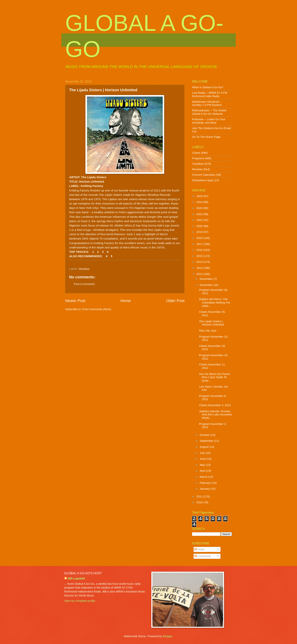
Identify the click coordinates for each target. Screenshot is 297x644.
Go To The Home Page (206, 137)
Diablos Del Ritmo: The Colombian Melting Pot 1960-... (215, 302)
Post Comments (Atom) (97, 309)
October (205, 435)
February (206, 483)
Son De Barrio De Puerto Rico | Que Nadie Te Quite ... (215, 377)
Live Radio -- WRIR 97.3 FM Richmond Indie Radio (210, 94)
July (202, 453)
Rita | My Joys (208, 331)
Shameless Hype (203, 180)
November (206, 285)
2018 (200, 238)
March (204, 477)
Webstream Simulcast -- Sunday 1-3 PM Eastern (207, 103)
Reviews (84, 269)
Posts (199, 549)
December (206, 279)
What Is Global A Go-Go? (208, 87)
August (204, 447)
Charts (196, 153)
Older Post (175, 301)
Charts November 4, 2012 (215, 405)
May (203, 465)
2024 (200, 202)
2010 (200, 502)
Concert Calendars (204, 175)
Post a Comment (84, 284)
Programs (198, 158)
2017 (200, 244)
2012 (200, 274)
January (205, 489)
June (203, 459)
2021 (200, 220)
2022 (200, 214)
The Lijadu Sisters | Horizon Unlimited (211, 323)
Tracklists (198, 164)
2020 (200, 226)
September (207, 441)
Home (126, 301)
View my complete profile (80, 601)
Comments (203, 556)
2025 (200, 196)
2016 (200, 250)
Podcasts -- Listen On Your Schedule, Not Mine (209, 121)
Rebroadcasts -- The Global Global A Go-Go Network (209, 112)
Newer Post (75, 301)
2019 (200, 232)
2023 (200, 208)
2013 (200, 268)
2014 (200, 262)
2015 (200, 256)
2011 (200, 496)
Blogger (168, 636)
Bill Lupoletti (76, 578)
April (203, 471)
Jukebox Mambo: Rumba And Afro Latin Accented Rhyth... (215, 415)
